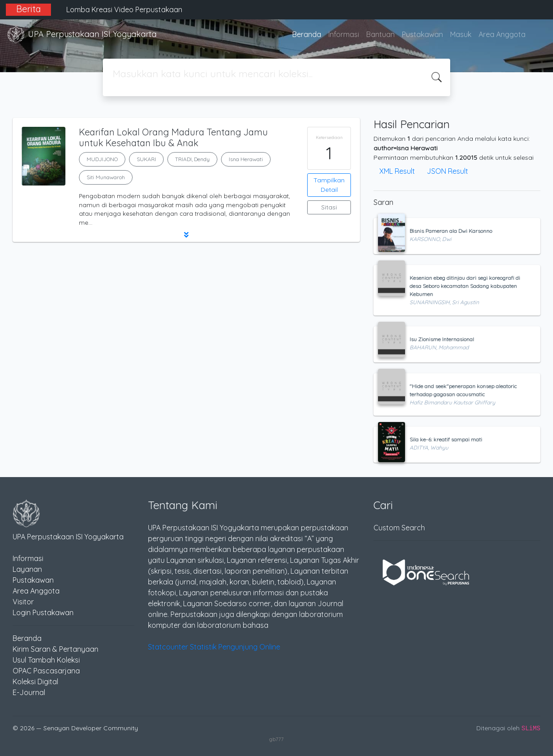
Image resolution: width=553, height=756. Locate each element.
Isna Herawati (246, 159)
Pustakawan (422, 34)
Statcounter (168, 647)
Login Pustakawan (43, 612)
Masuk (461, 34)
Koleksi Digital (35, 682)
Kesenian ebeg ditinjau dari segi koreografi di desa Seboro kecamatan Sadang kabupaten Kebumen (465, 286)
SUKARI (146, 159)
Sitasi (329, 207)
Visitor (23, 602)
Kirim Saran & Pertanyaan (55, 649)
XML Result (397, 171)
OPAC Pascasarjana (46, 671)
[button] (186, 235)
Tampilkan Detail (329, 185)
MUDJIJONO (102, 159)
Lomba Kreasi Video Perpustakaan (124, 9)
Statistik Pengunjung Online (235, 647)
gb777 (276, 739)
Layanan (27, 569)
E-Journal (29, 692)
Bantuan (380, 34)
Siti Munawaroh (106, 177)
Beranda (307, 34)
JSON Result (447, 171)
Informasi (344, 34)
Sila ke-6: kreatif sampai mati (446, 439)
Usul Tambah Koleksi (46, 660)
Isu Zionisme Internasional (442, 339)
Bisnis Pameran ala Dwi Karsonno (451, 231)
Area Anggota (502, 34)
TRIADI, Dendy (192, 159)
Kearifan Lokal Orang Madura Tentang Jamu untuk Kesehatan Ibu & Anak (173, 137)
